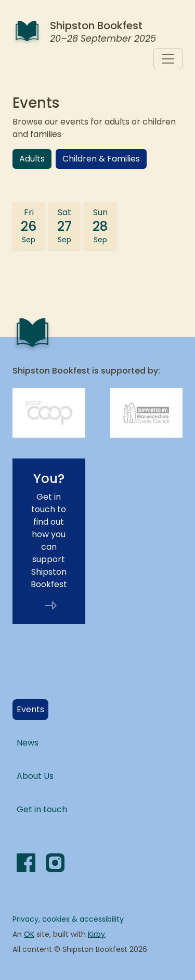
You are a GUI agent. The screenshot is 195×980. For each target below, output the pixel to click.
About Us (35, 776)
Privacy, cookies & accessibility (68, 919)
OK (29, 934)
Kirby (96, 934)
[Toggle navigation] (168, 59)
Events (32, 709)
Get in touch (42, 809)
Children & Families (101, 159)
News (28, 743)
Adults (32, 159)
